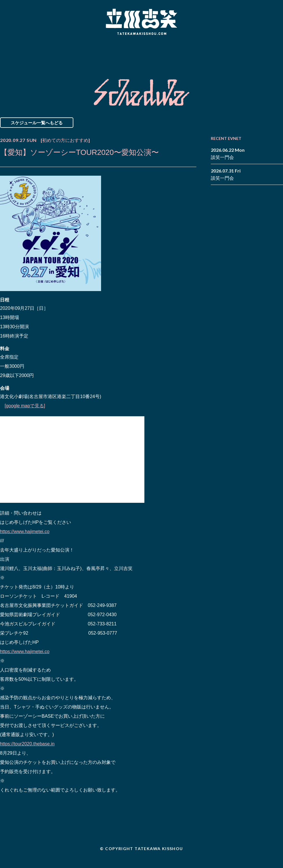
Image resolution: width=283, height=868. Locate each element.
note (270, 57)
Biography (133, 53)
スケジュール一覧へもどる (37, 123)
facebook (270, 48)
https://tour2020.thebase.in (27, 744)
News (24, 53)
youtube (279, 57)
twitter (279, 48)
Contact (242, 53)
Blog (191, 53)
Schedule (76, 53)
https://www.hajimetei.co (25, 532)
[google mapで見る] (25, 406)
